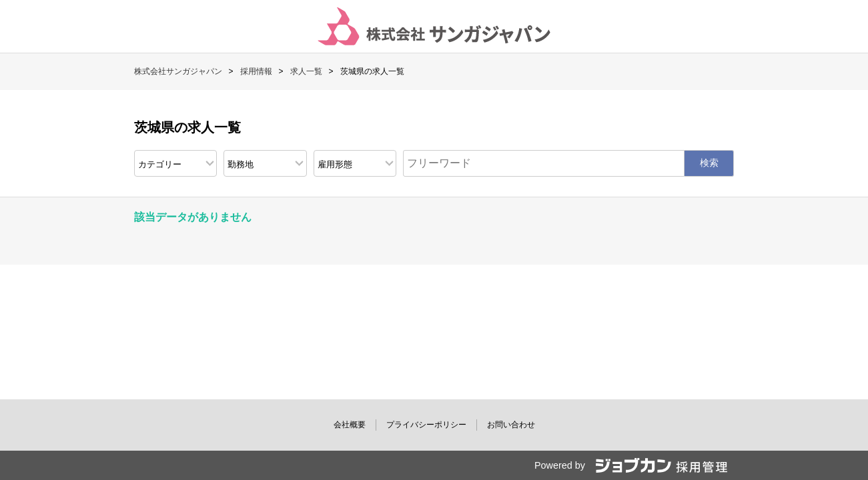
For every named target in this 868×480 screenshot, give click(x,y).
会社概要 (350, 425)
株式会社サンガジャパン (178, 71)
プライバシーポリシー (426, 425)
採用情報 (256, 71)
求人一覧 (306, 71)
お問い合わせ (511, 425)
